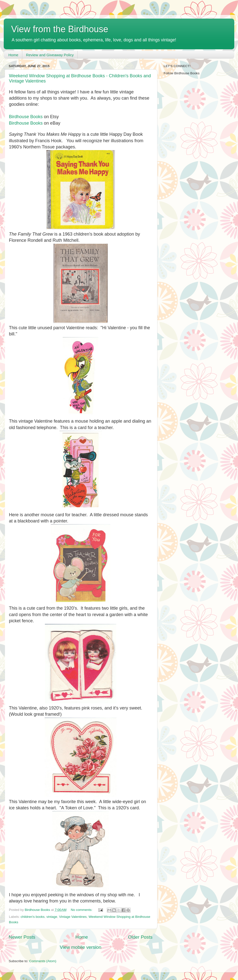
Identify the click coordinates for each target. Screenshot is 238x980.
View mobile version (81, 947)
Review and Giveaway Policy (50, 55)
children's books (32, 917)
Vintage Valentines (73, 917)
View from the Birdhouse (60, 29)
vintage (52, 917)
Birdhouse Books (26, 117)
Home (13, 55)
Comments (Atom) (43, 961)
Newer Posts (22, 937)
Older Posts (140, 937)
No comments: (82, 910)
